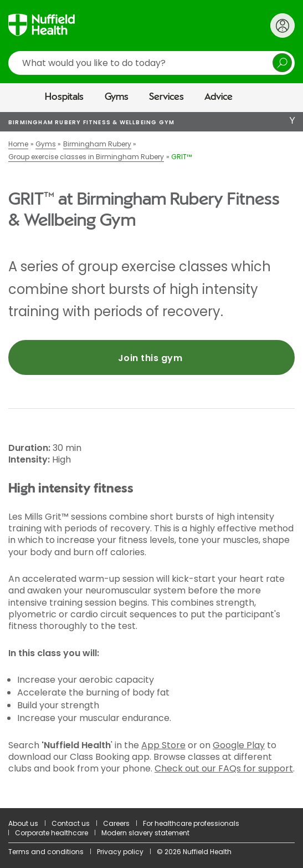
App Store (163, 745)
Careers (116, 823)
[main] (151, 460)
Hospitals (64, 97)
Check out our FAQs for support (224, 768)
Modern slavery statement (145, 833)
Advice (219, 97)
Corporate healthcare (52, 833)
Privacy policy (120, 852)
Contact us (71, 823)
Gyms (117, 97)
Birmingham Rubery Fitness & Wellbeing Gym (91, 122)
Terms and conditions (46, 852)
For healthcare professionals (191, 823)
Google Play (239, 745)
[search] (151, 63)
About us (23, 823)
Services (166, 97)
